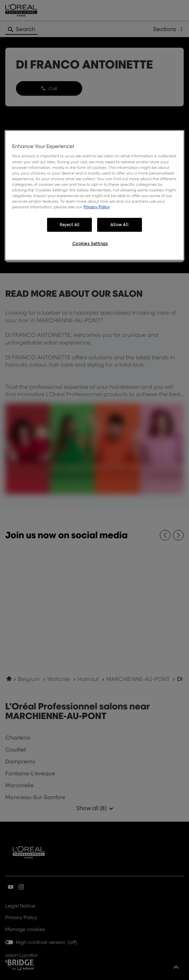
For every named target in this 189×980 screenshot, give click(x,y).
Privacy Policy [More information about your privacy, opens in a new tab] (97, 207)
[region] (94, 195)
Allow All (119, 225)
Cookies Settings (90, 244)
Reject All (70, 225)
